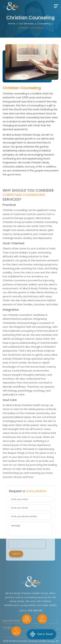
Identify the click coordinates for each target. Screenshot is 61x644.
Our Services (26, 23)
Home (12, 23)
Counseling (44, 23)
